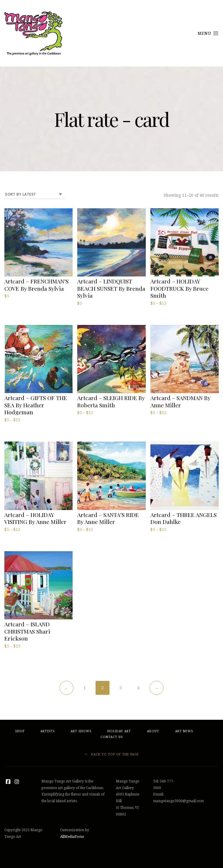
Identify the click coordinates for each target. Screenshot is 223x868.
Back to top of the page (112, 754)
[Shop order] (35, 194)
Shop (20, 731)
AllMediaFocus (72, 837)
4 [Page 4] (139, 688)
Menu (208, 33)
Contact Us (112, 737)
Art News (184, 731)
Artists (47, 731)
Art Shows (81, 731)
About (153, 731)
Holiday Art (119, 731)
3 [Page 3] (121, 688)
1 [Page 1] (84, 688)
